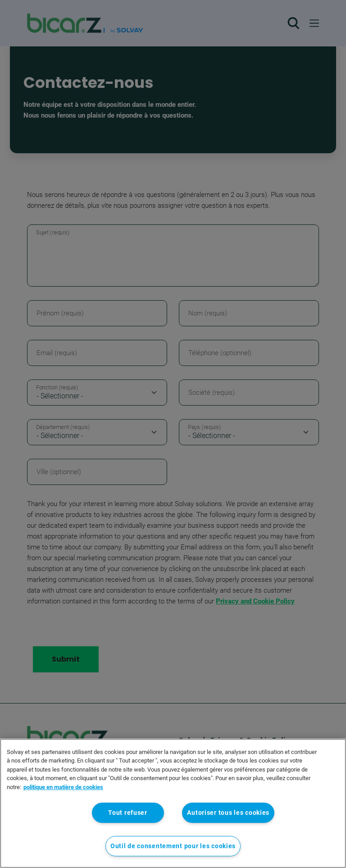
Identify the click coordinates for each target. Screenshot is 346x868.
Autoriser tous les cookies (228, 813)
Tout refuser (128, 813)
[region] (173, 803)
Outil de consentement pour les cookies (173, 846)
